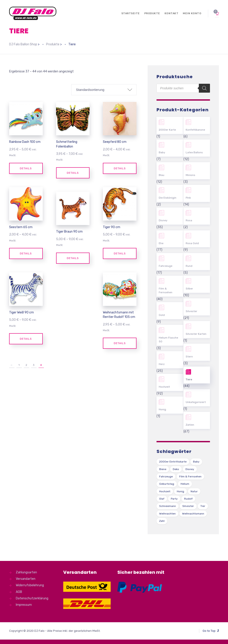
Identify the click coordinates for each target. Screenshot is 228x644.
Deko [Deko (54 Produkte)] (176, 469)
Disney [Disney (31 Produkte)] (190, 469)
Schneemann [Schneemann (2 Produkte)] (168, 506)
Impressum (24, 605)
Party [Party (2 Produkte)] (174, 499)
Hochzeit (164, 387)
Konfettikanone (195, 130)
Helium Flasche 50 (168, 340)
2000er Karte (167, 130)
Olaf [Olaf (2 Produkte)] (162, 499)
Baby (162, 152)
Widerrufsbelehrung (30, 585)
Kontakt (172, 13)
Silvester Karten (196, 334)
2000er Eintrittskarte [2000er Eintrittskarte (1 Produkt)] (173, 462)
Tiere (189, 379)
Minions (190, 175)
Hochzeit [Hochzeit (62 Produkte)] (165, 491)
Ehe (161, 243)
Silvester (191, 311)
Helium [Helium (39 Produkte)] (185, 484)
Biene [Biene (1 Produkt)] (163, 469)
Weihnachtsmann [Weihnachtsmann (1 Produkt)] (193, 514)
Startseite (131, 13)
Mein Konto (192, 13)
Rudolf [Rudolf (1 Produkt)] (188, 499)
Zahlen (190, 425)
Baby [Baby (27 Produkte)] (196, 462)
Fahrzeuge (166, 266)
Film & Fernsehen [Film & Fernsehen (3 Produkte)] (190, 477)
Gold (162, 315)
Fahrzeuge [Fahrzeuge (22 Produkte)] (166, 477)
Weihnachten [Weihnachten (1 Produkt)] (167, 514)
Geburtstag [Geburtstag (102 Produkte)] (167, 484)
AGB (19, 592)
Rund (189, 266)
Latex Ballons (194, 152)
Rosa (189, 220)
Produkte (152, 13)
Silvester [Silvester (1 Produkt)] (188, 506)
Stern (189, 357)
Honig (162, 409)
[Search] (204, 88)
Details (26, 168)
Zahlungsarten (26, 572)
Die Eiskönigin (168, 198)
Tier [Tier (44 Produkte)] (203, 506)
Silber (189, 289)
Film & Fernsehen (166, 290)
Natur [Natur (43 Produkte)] (194, 491)
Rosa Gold (192, 243)
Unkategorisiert (196, 402)
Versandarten (26, 579)
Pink (188, 198)
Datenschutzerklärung (32, 598)
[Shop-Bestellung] (104, 90)
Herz (162, 364)
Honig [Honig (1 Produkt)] (180, 491)
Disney (163, 220)
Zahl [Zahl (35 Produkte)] (162, 521)
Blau (162, 175)
